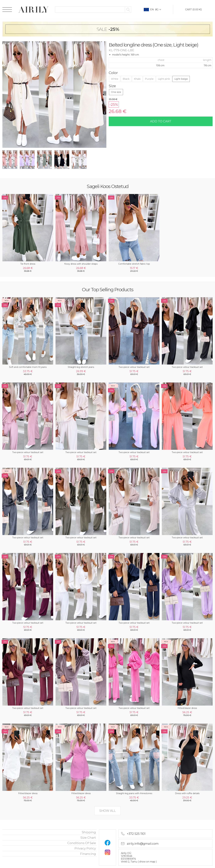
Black (126, 79)
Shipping (89, 832)
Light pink (164, 79)
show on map (148, 862)
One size (116, 92)
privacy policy (85, 848)
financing (88, 854)
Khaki (137, 79)
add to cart (161, 121)
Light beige (181, 79)
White (115, 79)
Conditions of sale (82, 843)
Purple (149, 79)
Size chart (88, 838)
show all (107, 811)
